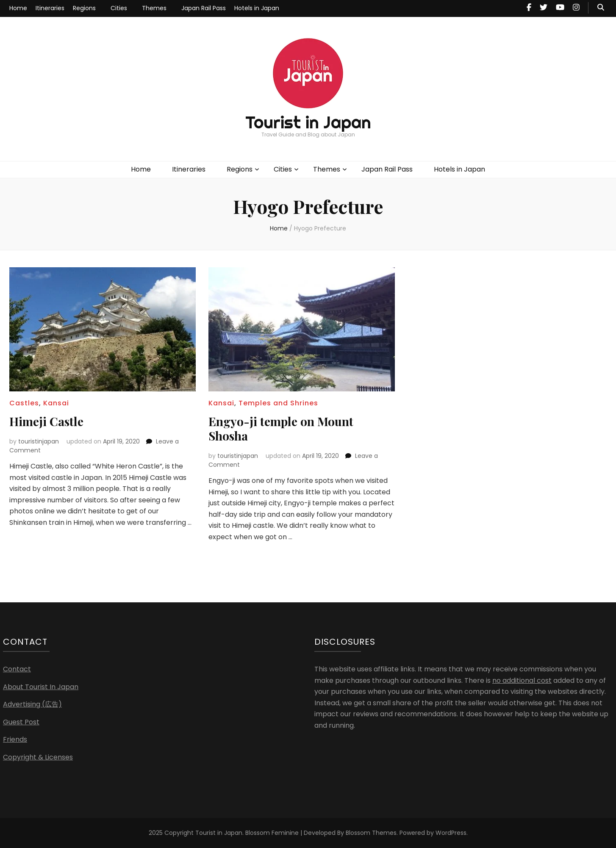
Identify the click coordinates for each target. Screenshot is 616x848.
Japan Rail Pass (204, 8)
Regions (84, 8)
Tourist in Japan (308, 122)
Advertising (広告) (32, 704)
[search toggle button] (601, 8)
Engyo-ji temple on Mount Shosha (281, 428)
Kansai (56, 403)
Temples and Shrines (278, 403)
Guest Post (21, 722)
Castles (24, 403)
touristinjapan (39, 441)
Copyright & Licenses (38, 757)
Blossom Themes (371, 833)
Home (18, 8)
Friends (15, 739)
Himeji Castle (46, 421)
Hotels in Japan (257, 8)
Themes (154, 8)
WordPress (451, 833)
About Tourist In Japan (41, 687)
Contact (17, 669)
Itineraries (50, 8)
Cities (119, 8)
